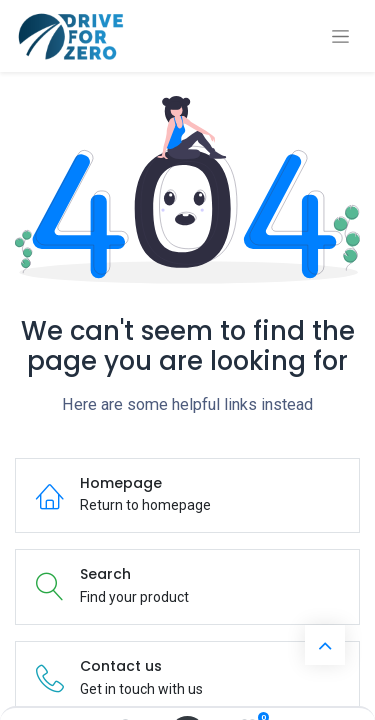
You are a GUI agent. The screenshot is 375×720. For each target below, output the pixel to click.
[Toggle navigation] (340, 36)
